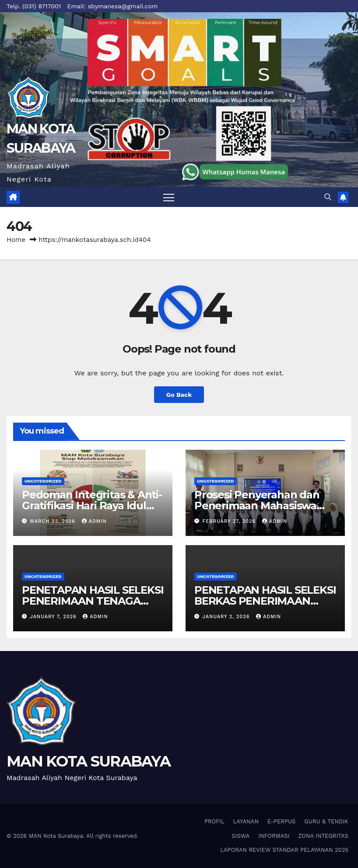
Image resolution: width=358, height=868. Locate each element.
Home (16, 240)
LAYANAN (246, 821)
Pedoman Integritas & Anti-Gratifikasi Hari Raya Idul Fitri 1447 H (92, 506)
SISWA (240, 836)
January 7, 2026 (54, 617)
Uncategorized (43, 481)
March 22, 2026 (54, 521)
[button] (328, 197)
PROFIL (214, 821)
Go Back (179, 395)
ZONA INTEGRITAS (323, 836)
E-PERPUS (282, 821)
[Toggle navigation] (169, 197)
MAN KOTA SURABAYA (88, 761)
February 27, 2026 (230, 521)
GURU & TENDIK (326, 821)
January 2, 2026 (227, 617)
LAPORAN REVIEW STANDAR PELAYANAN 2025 (284, 850)
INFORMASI (274, 836)
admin (94, 521)
